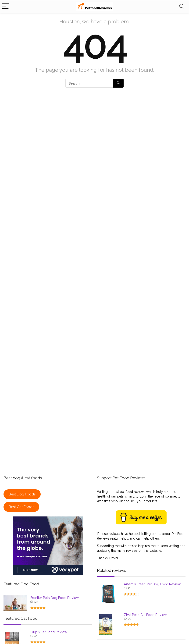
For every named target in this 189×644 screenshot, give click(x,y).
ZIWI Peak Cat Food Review (145, 615)
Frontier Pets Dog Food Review (55, 598)
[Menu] (6, 6)
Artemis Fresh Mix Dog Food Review (152, 584)
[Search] (182, 6)
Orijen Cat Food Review (49, 632)
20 (129, 619)
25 (36, 636)
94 (36, 601)
